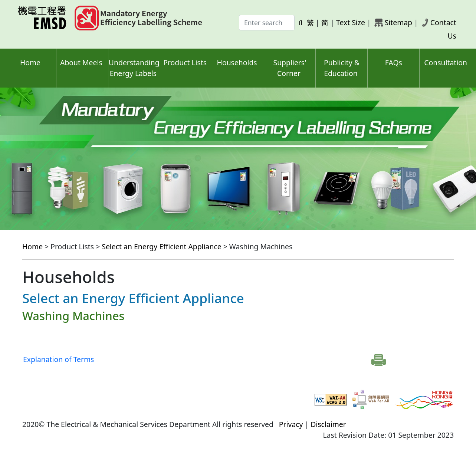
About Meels (81, 63)
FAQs (394, 63)
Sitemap (398, 22)
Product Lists (185, 63)
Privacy (291, 424)
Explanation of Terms (58, 359)
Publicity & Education (342, 68)
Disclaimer (328, 424)
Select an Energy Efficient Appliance (161, 247)
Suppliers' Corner (290, 68)
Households (237, 63)
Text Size (351, 22)
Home (30, 63)
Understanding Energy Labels (134, 68)
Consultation (446, 63)
